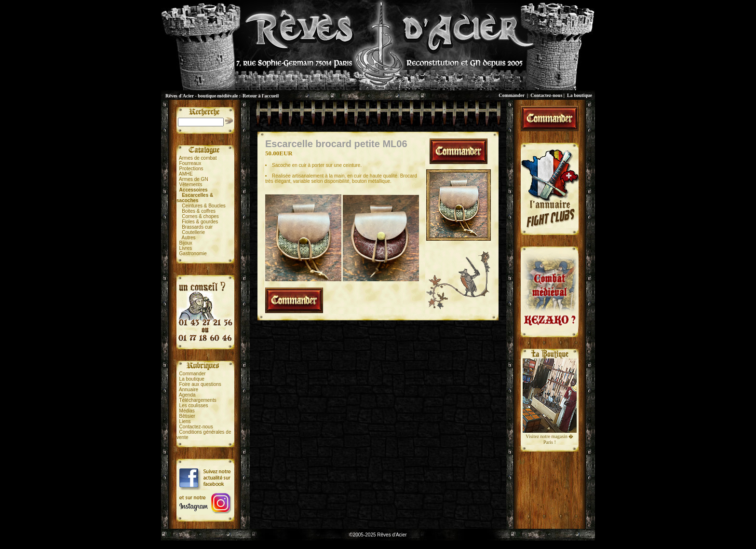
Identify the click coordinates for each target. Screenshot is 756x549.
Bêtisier (187, 416)
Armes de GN (194, 179)
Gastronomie (193, 254)
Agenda (187, 395)
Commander (512, 95)
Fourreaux (190, 163)
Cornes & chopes (200, 216)
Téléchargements (197, 400)
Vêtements (191, 185)
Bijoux (186, 243)
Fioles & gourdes (200, 222)
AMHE (186, 174)
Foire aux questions (200, 384)
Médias (187, 411)
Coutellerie (193, 232)
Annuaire (189, 390)
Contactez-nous (546, 95)
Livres (186, 248)
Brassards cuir (197, 227)
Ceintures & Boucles (204, 206)
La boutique (580, 95)
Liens (185, 421)
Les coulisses (194, 405)
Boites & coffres (199, 211)
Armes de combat (198, 158)
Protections (191, 169)
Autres (189, 238)
